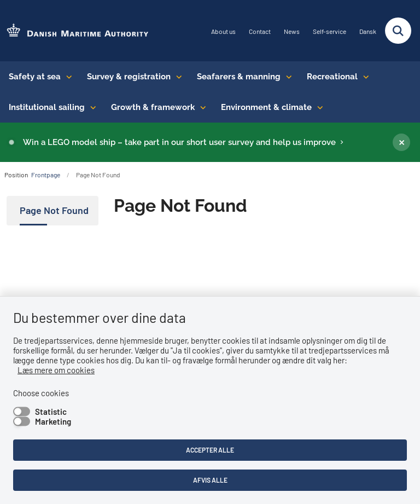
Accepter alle (210, 450)
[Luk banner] (401, 142)
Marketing (53, 421)
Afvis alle (210, 480)
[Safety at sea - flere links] (66, 77)
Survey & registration (129, 77)
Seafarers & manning (239, 77)
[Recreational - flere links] (363, 77)
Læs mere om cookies (56, 370)
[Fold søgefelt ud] (398, 31)
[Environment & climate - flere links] (317, 107)
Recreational (332, 77)
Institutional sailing (47, 107)
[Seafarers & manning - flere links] (286, 77)
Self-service (329, 31)
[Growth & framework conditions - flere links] (200, 107)
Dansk (368, 31)
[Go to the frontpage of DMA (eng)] (74, 31)
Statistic (51, 412)
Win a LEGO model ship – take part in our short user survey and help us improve (179, 142)
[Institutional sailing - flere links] (91, 107)
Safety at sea (35, 77)
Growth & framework (153, 107)
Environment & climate (266, 107)
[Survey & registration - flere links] (176, 77)
